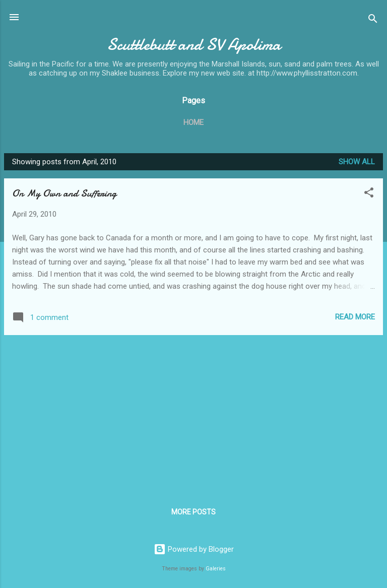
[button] (369, 194)
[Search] (373, 20)
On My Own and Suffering (64, 193)
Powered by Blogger (194, 549)
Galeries (216, 569)
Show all (357, 162)
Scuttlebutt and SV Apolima (194, 45)
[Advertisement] (193, 414)
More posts (193, 512)
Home (193, 122)
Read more (355, 317)
